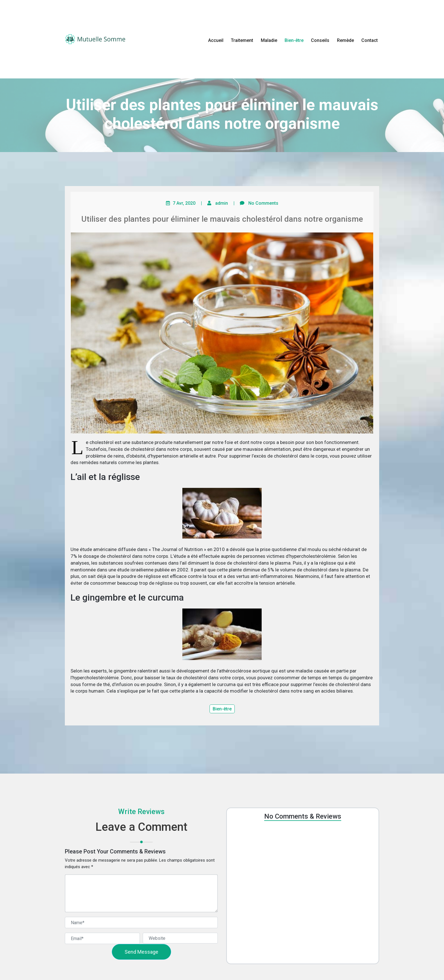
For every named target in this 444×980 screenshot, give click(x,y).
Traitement (242, 40)
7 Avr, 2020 (184, 203)
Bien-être (294, 40)
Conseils (320, 40)
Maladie (269, 40)
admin (222, 203)
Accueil (216, 40)
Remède (345, 40)
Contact (370, 40)
